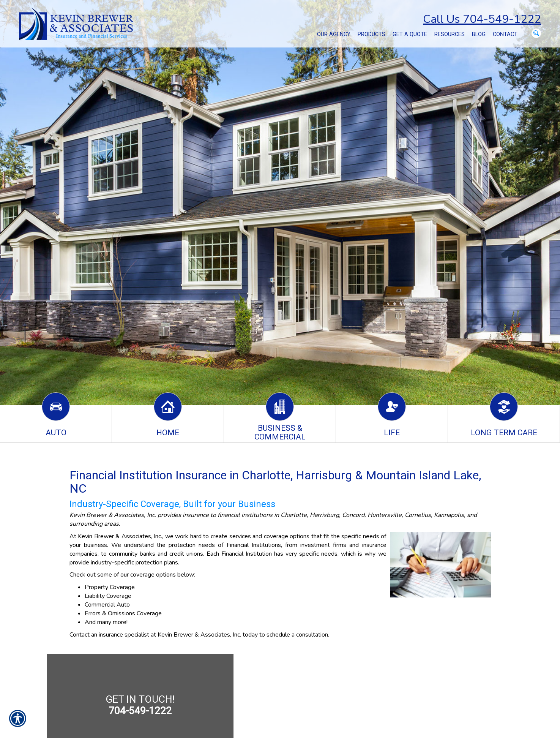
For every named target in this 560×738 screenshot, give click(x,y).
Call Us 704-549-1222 (482, 19)
